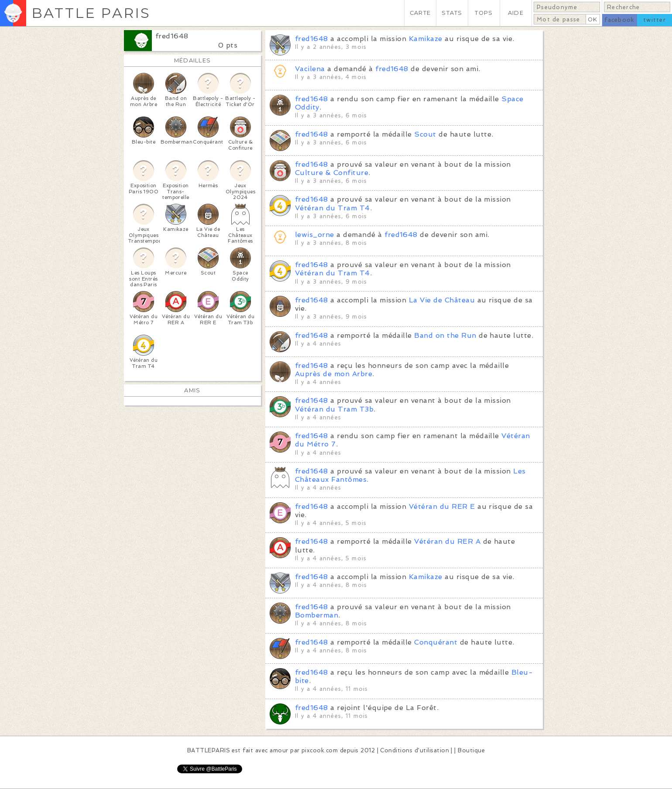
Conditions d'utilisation (415, 750)
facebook (619, 20)
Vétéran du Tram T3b (334, 409)
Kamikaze (426, 39)
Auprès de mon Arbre (334, 374)
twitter (655, 20)
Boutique (471, 750)
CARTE (420, 13)
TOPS (484, 13)
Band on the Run (445, 335)
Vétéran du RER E (442, 506)
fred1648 (172, 36)
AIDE (516, 13)
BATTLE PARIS (91, 13)
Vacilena (310, 69)
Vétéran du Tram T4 (333, 208)
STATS (452, 13)
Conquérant (436, 642)
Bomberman (317, 615)
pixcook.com (320, 750)
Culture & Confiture (332, 173)
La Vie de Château (442, 300)
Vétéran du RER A (447, 541)
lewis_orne (315, 235)
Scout (425, 134)
